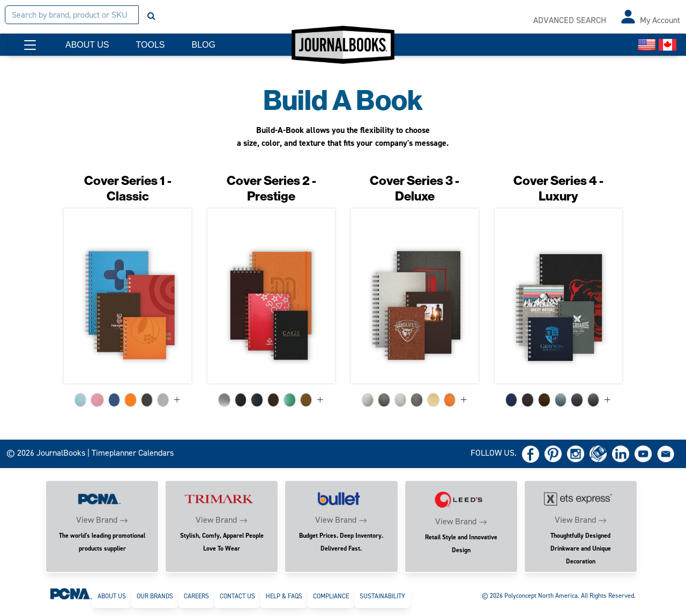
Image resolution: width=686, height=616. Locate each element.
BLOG (203, 45)
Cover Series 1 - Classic (128, 188)
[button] (30, 45)
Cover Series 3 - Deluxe (415, 188)
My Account (660, 20)
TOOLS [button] (151, 45)
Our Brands (155, 596)
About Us (112, 596)
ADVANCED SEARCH (570, 20)
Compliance (331, 596)
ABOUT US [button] (87, 45)
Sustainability (382, 596)
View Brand (97, 520)
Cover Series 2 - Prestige (271, 188)
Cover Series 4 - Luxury (558, 188)
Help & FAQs (284, 596)
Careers (196, 596)
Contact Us (237, 596)
